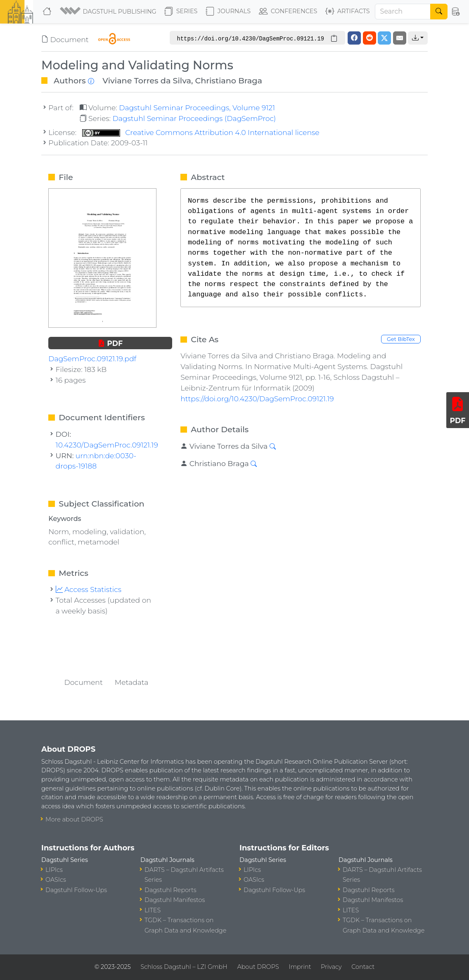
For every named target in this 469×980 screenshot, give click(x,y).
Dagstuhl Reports (171, 890)
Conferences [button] (288, 12)
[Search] (403, 12)
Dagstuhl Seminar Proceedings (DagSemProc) (194, 118)
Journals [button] (228, 12)
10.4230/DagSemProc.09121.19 (107, 445)
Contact (363, 967)
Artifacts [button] (348, 12)
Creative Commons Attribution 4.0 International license (201, 132)
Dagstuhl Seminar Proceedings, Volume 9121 (197, 108)
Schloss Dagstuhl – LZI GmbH (184, 967)
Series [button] (181, 12)
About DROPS (258, 967)
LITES (153, 910)
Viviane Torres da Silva (147, 80)
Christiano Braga (229, 80)
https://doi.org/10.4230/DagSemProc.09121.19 (257, 399)
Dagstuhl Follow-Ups (76, 890)
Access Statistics (89, 589)
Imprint (300, 967)
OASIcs (56, 880)
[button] (109, 12)
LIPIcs (54, 870)
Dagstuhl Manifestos (175, 900)
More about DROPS (74, 819)
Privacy (331, 967)
